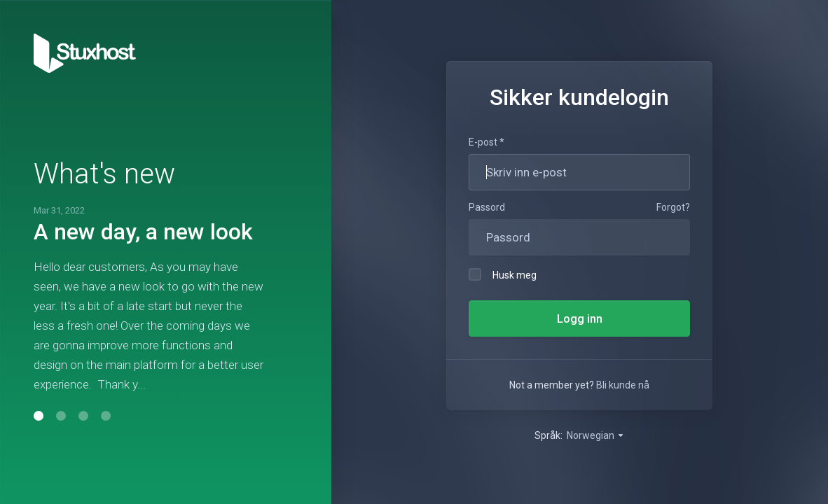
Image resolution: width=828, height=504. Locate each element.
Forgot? (673, 207)
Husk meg (503, 274)
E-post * (487, 142)
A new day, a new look (143, 232)
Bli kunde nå (623, 385)
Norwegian (596, 435)
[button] (39, 416)
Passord (487, 207)
